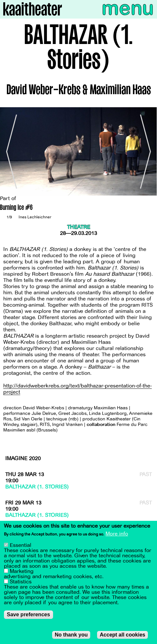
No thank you (71, 635)
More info (117, 534)
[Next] (147, 151)
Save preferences (29, 615)
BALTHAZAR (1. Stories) (37, 487)
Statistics (21, 582)
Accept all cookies (122, 635)
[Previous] (10, 151)
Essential (21, 545)
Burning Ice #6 (16, 208)
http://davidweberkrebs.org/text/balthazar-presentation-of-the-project (78, 389)
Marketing (22, 571)
